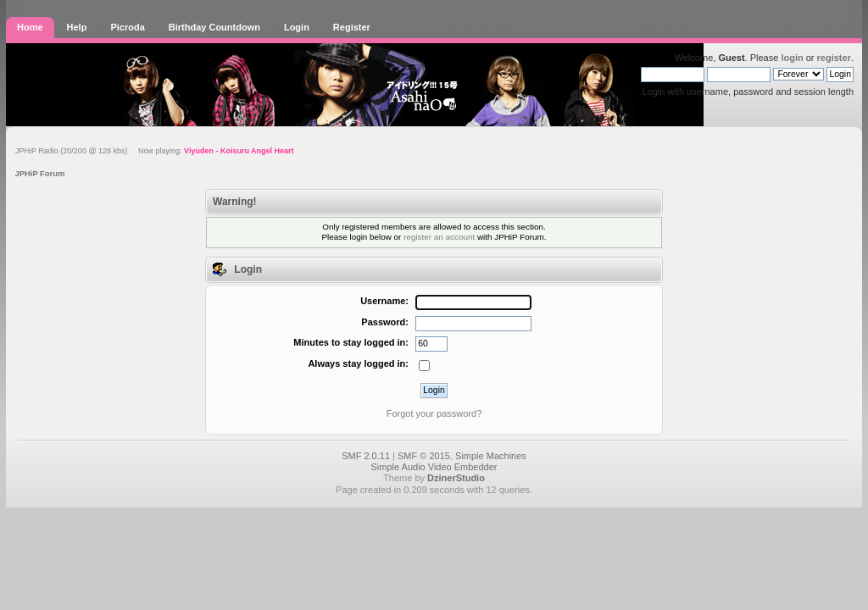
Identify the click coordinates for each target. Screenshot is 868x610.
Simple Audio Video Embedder (434, 467)
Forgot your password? (434, 413)
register (834, 58)
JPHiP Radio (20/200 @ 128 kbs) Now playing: (155, 151)
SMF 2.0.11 (366, 456)
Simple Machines (491, 456)
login (792, 58)
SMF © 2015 (424, 456)
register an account (439, 237)
